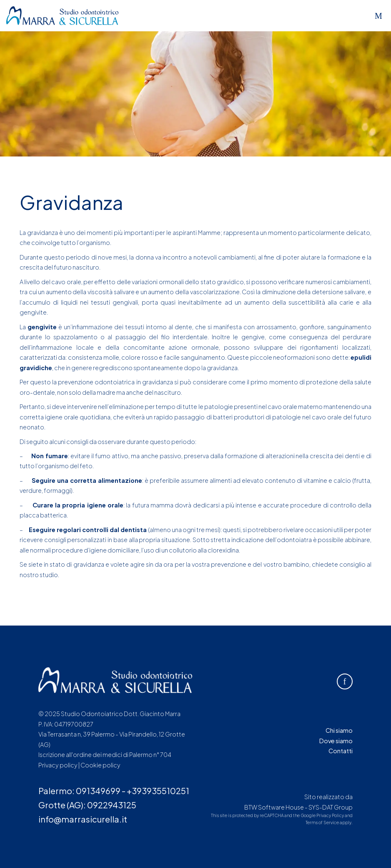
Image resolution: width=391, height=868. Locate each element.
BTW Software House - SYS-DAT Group (298, 807)
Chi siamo (339, 730)
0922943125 (112, 805)
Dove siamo (336, 741)
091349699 (98, 791)
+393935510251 (158, 791)
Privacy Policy (330, 815)
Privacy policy (58, 765)
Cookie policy (100, 765)
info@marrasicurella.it (83, 819)
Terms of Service (322, 823)
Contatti (341, 751)
